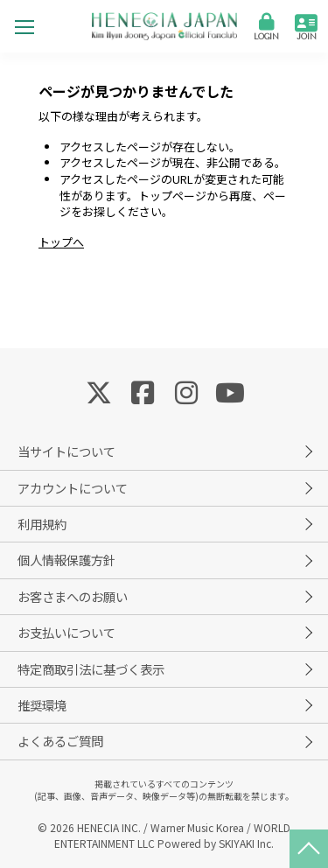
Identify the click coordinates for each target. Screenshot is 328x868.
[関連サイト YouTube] (230, 391)
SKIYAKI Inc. (246, 843)
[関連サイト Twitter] (99, 391)
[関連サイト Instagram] (186, 391)
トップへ (61, 242)
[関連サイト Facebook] (143, 391)
